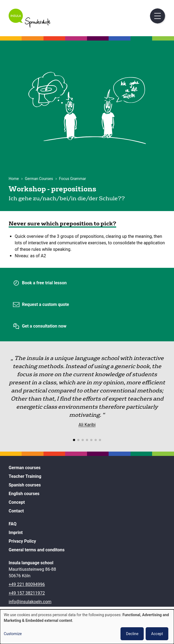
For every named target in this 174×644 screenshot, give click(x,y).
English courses (24, 494)
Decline (132, 634)
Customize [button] (13, 634)
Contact (16, 511)
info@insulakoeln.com (30, 602)
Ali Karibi (87, 425)
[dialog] (87, 627)
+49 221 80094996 (27, 584)
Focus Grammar (72, 179)
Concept (17, 502)
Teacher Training (25, 476)
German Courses (39, 179)
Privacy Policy (22, 541)
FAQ (13, 524)
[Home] (30, 26)
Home (14, 179)
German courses (25, 468)
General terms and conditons (37, 550)
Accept (157, 634)
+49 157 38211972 (27, 593)
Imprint (16, 533)
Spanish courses (25, 485)
